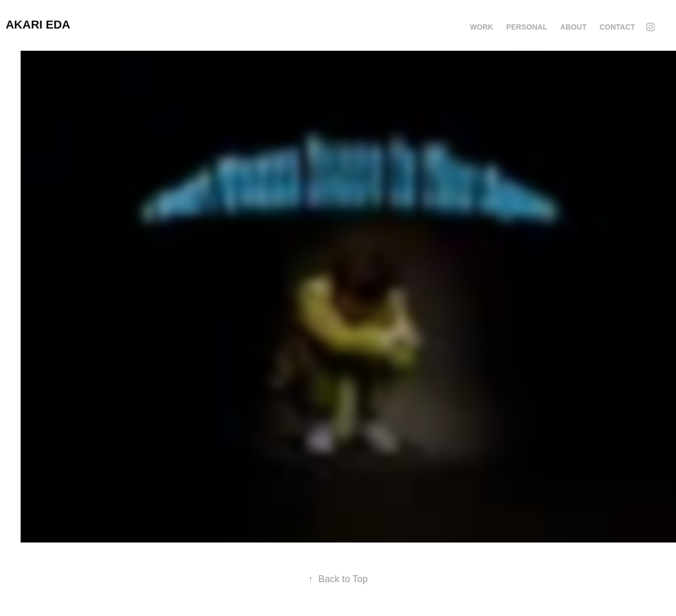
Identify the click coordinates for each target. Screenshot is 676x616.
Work (481, 27)
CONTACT (617, 27)
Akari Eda (38, 25)
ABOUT (573, 27)
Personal (527, 27)
